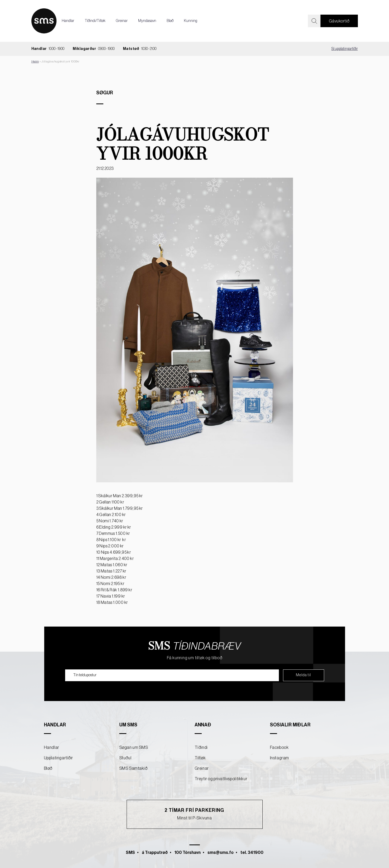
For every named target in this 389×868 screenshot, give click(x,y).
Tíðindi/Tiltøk (95, 21)
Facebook (279, 748)
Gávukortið (339, 21)
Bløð (170, 21)
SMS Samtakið (133, 768)
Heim (35, 61)
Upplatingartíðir (59, 758)
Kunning (191, 21)
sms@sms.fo (221, 853)
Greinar (122, 21)
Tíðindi (201, 748)
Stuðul (125, 758)
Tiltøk (200, 758)
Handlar (68, 21)
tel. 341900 (252, 853)
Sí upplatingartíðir (345, 49)
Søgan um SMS (134, 748)
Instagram (280, 758)
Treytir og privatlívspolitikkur (221, 779)
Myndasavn (147, 21)
